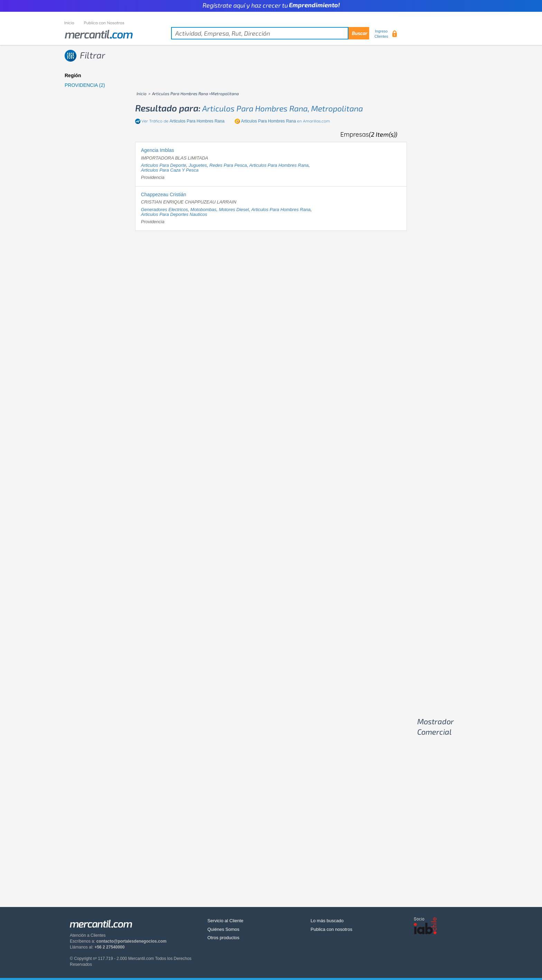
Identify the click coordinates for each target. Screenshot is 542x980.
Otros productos (223, 938)
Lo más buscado (327, 921)
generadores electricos (165, 210)
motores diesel (234, 210)
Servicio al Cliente (225, 921)
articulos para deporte (164, 165)
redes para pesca (228, 165)
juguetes (198, 165)
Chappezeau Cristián (164, 194)
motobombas (203, 210)
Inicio (69, 23)
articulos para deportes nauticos (174, 214)
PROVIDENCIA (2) (85, 85)
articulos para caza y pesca (170, 170)
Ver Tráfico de (183, 121)
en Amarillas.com (285, 121)
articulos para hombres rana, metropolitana (283, 108)
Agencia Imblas (158, 150)
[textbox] (270, 33)
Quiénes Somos (223, 929)
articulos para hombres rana (279, 165)
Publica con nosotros (332, 929)
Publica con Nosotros (104, 23)
